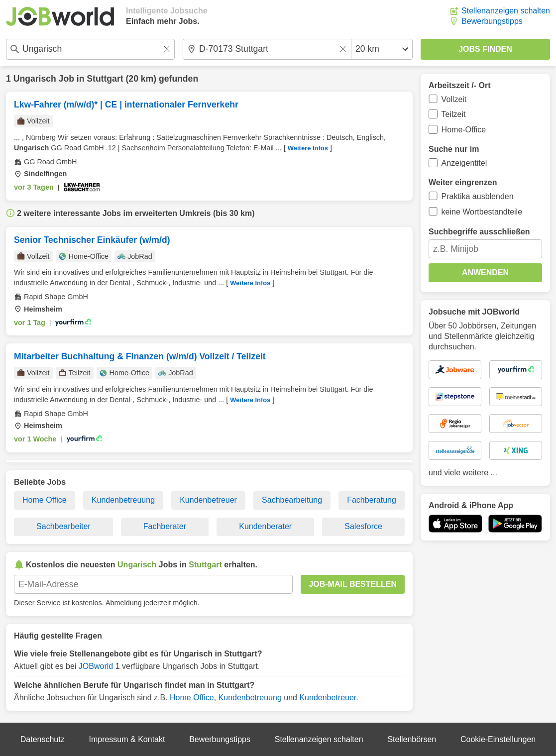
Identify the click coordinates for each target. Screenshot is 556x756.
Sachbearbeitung (292, 500)
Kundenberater (265, 526)
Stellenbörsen (412, 739)
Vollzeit (454, 99)
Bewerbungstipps (492, 21)
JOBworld (96, 666)
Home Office (45, 500)
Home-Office (464, 130)
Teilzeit (454, 114)
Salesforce (363, 526)
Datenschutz (43, 739)
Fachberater (165, 526)
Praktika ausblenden (478, 196)
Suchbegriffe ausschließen (479, 232)
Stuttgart (105, 79)
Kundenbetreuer (208, 500)
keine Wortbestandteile (482, 212)
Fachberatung (372, 500)
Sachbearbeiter (63, 526)
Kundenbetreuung (123, 500)
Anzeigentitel (464, 163)
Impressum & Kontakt (127, 739)
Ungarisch (35, 79)
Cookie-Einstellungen (498, 739)
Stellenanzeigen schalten (506, 11)
